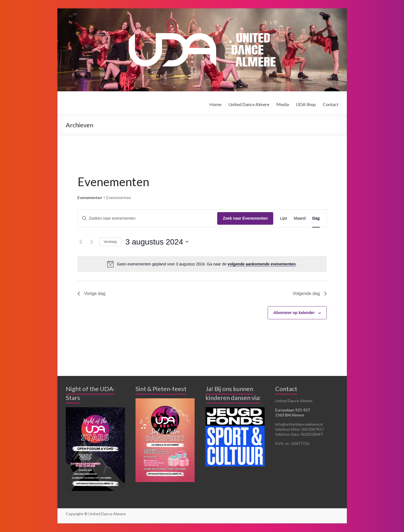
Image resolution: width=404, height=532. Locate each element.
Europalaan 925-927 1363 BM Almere (293, 412)
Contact (331, 104)
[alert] (202, 264)
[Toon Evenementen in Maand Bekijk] (300, 218)
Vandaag (110, 242)
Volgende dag (310, 293)
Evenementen (90, 197)
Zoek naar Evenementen (245, 218)
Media (283, 104)
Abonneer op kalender (294, 313)
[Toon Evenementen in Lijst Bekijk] (283, 218)
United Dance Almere (249, 104)
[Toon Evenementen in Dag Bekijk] (316, 218)
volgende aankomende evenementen (262, 264)
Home (215, 104)
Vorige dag (92, 293)
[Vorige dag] (81, 242)
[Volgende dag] (92, 242)
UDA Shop (306, 104)
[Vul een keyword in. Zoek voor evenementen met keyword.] (148, 218)
